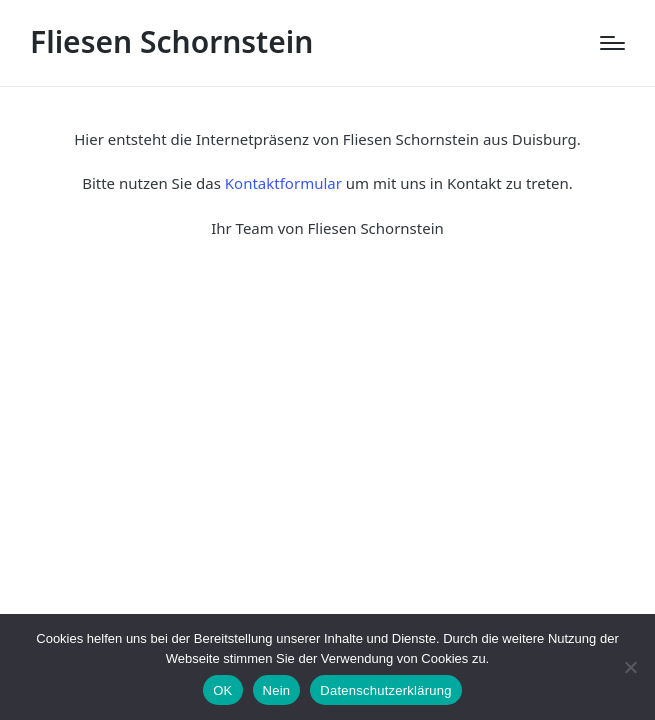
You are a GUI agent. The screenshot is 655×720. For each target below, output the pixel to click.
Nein (277, 690)
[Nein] (630, 667)
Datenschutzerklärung (385, 690)
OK (222, 690)
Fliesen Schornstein (171, 41)
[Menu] (612, 43)
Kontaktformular (283, 183)
